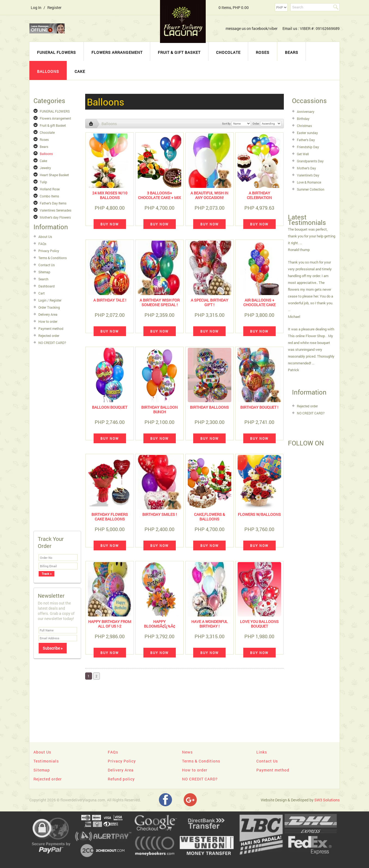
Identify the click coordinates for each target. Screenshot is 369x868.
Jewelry (45, 168)
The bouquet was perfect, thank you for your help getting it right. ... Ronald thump (312, 240)
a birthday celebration (259, 195)
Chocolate (228, 52)
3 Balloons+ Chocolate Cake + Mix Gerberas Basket (159, 198)
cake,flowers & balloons (210, 517)
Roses (263, 52)
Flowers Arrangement (117, 52)
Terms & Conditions (53, 258)
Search (43, 279)
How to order (48, 321)
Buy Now (110, 224)
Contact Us (47, 265)
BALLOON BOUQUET (110, 407)
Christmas (304, 126)
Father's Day (306, 140)
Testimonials (46, 761)
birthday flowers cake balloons (110, 517)
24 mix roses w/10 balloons (110, 195)
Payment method (51, 328)
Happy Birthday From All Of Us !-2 (110, 624)
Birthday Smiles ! (160, 514)
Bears (292, 52)
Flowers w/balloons (259, 514)
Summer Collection (311, 189)
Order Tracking (49, 307)
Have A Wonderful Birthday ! (210, 624)
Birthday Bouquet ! (259, 407)
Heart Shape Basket (54, 175)
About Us (45, 237)
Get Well (303, 154)
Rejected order (49, 336)
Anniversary (306, 111)
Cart (41, 293)
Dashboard (47, 286)
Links (262, 752)
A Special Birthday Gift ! (210, 302)
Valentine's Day (308, 175)
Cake (80, 71)
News (187, 752)
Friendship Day (308, 147)
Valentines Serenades (56, 210)
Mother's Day (306, 168)
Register (54, 7)
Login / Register (50, 300)
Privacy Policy (49, 251)
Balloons (48, 71)
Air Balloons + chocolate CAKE (259, 302)
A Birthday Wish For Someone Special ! (160, 302)
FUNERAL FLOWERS (56, 52)
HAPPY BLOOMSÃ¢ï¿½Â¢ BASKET (160, 626)
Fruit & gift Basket (179, 52)
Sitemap (44, 272)
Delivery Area (48, 314)
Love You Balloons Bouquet (259, 624)
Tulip (43, 182)
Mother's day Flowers (55, 217)
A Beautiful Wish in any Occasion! (209, 195)
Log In (36, 7)
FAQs (42, 244)
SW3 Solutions (327, 800)
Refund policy (121, 779)
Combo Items (49, 196)
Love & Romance (309, 182)
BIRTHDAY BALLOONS (209, 407)
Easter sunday (307, 133)
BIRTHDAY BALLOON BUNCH (159, 410)
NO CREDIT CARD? (52, 343)
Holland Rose (50, 189)
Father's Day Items (53, 203)
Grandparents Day (310, 161)
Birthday (303, 119)
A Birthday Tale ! (110, 300)
